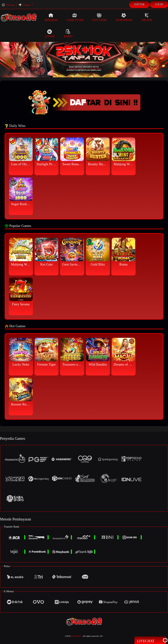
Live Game (99, 17)
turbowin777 (76, 636)
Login (159, 4)
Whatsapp (8, 5)
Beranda (51, 17)
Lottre (50, 34)
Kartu (68, 34)
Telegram (24, 5)
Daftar (139, 4)
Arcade (147, 17)
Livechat (150, 641)
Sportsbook (124, 17)
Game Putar (75, 17)
